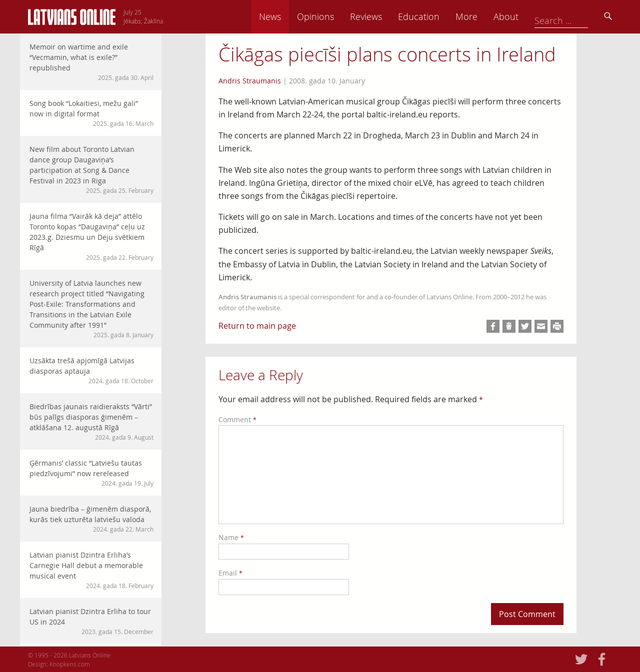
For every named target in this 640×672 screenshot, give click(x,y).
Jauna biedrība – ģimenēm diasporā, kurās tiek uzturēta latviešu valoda (91, 519)
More (536, 16)
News (339, 16)
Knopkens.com (70, 664)
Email (230, 573)
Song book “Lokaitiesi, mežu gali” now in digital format (91, 113)
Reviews (435, 16)
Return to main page (257, 326)
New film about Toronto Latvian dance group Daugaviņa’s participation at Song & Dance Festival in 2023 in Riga (91, 170)
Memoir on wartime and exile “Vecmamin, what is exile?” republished (91, 62)
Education (488, 16)
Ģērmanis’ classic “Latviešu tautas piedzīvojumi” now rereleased (91, 473)
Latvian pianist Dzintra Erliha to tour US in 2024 (91, 621)
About (575, 16)
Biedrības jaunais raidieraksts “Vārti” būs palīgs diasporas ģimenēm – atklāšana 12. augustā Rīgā (91, 422)
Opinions (385, 16)
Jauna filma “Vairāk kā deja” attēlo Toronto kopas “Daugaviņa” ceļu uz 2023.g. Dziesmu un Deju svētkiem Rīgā (91, 237)
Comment (237, 419)
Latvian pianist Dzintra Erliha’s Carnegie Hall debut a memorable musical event (91, 570)
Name (231, 537)
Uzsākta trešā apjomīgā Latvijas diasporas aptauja (91, 370)
